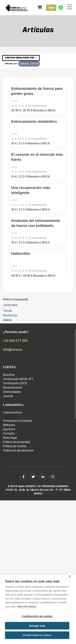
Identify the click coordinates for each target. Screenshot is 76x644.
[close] (70, 576)
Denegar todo (37, 626)
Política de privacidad (17, 442)
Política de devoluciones (18, 450)
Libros (14, 101)
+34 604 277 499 (15, 341)
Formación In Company (18, 421)
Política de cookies (15, 446)
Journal (8, 396)
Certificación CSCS (15, 383)
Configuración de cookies (37, 616)
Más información (27, 606)
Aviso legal (10, 438)
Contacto (9, 433)
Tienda (7, 311)
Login (51, 8)
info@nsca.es (13, 350)
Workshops (10, 315)
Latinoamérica (12, 412)
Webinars (9, 425)
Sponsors (9, 429)
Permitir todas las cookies (37, 635)
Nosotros (9, 375)
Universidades (12, 392)
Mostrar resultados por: (20, 58)
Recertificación (13, 388)
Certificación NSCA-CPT (18, 379)
